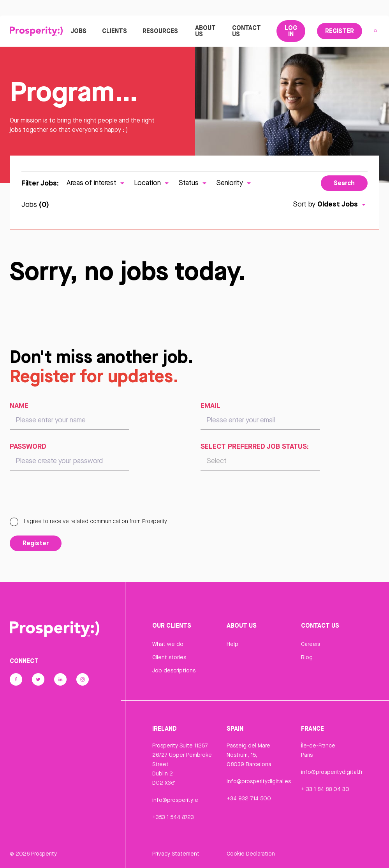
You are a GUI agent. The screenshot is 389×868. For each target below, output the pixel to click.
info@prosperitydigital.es (259, 781)
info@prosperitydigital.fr (332, 772)
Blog (307, 657)
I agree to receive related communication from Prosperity (88, 521)
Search (344, 183)
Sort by (330, 204)
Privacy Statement (176, 854)
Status (193, 183)
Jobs (78, 31)
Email (210, 405)
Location (152, 183)
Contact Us (246, 31)
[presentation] (69, 497)
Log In (291, 31)
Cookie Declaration (251, 854)
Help (232, 644)
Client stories (169, 657)
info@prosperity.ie (175, 800)
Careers (311, 644)
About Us (205, 31)
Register (340, 31)
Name (19, 405)
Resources (160, 31)
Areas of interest (96, 183)
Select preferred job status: (255, 446)
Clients (114, 31)
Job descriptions (174, 670)
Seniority (234, 183)
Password (28, 446)
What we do (168, 644)
